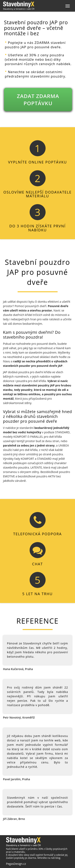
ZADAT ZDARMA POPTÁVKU (38, 100)
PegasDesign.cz (16, 864)
